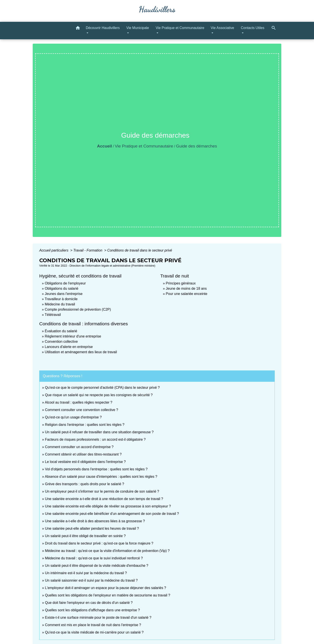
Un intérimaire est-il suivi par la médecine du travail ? (86, 573)
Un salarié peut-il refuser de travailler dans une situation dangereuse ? (99, 432)
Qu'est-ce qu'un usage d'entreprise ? (73, 417)
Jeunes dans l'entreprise (64, 294)
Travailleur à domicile (61, 299)
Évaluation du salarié (61, 331)
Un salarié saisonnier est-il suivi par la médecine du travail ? (91, 580)
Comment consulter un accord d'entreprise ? (79, 447)
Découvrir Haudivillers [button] (103, 28)
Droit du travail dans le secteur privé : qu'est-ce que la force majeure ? (99, 543)
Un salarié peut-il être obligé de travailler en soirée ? (85, 536)
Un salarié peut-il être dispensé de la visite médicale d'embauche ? (97, 566)
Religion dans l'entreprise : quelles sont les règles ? (85, 425)
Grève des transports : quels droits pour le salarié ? (84, 484)
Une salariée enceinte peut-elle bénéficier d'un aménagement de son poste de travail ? (112, 514)
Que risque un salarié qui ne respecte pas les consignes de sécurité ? (99, 395)
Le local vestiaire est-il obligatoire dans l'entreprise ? (85, 462)
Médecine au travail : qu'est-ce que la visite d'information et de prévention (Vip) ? (107, 551)
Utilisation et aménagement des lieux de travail (81, 352)
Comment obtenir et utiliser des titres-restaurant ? (83, 454)
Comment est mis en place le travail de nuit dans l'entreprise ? (93, 625)
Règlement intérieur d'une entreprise (73, 336)
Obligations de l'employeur (65, 283)
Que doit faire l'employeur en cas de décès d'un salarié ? (89, 603)
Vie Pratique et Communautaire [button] (180, 28)
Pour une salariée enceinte (186, 294)
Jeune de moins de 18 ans (186, 289)
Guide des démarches (196, 146)
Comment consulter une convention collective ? (81, 410)
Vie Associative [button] (222, 28)
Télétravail (53, 315)
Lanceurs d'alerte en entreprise (69, 347)
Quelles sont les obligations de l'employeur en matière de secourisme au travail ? (108, 595)
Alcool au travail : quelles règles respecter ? (78, 402)
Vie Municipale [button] (138, 28)
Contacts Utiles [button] (253, 28)
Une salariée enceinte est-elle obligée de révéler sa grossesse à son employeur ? (108, 506)
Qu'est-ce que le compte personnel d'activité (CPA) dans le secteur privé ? (102, 388)
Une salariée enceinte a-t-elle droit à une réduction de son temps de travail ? (104, 499)
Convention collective (61, 342)
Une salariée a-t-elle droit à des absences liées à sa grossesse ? (95, 521)
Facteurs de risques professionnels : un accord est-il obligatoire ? (95, 439)
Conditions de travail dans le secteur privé (140, 250)
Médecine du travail (60, 304)
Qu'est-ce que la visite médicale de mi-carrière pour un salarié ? (94, 632)
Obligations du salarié (61, 289)
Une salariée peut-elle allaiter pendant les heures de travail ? (92, 528)
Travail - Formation (88, 250)
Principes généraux (181, 283)
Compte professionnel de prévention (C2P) (78, 309)
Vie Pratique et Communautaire (144, 146)
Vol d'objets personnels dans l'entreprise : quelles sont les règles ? (96, 469)
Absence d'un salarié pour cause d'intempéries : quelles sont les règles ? (101, 477)
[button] (78, 29)
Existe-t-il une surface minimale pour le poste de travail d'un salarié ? (98, 617)
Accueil (104, 146)
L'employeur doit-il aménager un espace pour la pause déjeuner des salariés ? (105, 588)
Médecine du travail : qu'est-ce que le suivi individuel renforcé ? (94, 558)
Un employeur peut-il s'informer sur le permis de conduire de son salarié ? (102, 491)
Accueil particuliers (54, 250)
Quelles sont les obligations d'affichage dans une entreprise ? (92, 610)
